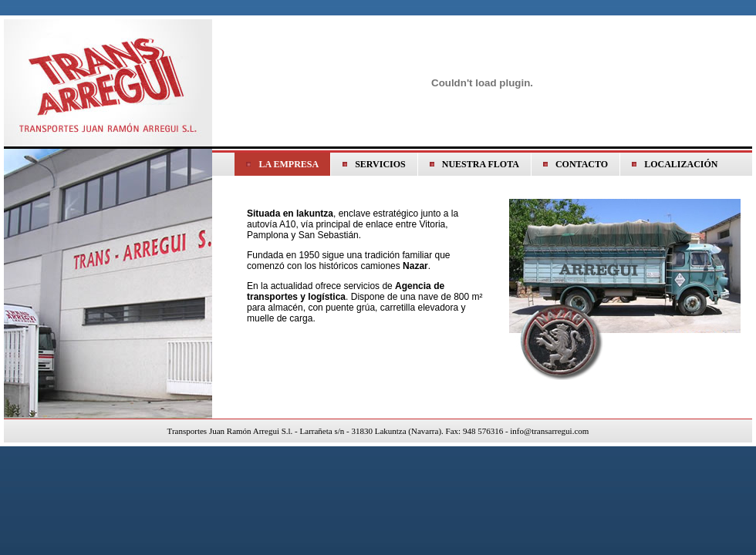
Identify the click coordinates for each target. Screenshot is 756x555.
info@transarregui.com (549, 431)
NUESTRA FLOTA (481, 164)
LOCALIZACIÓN (681, 164)
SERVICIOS (380, 164)
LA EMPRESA (289, 164)
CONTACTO (582, 164)
